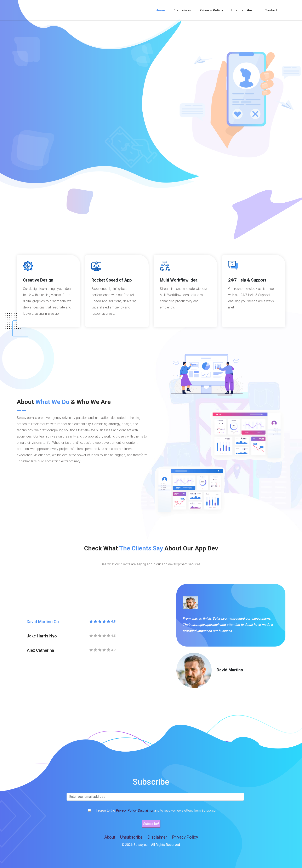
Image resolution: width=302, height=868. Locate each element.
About (110, 837)
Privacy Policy (211, 10)
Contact (271, 10)
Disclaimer (182, 10)
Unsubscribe (242, 10)
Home (160, 10)
